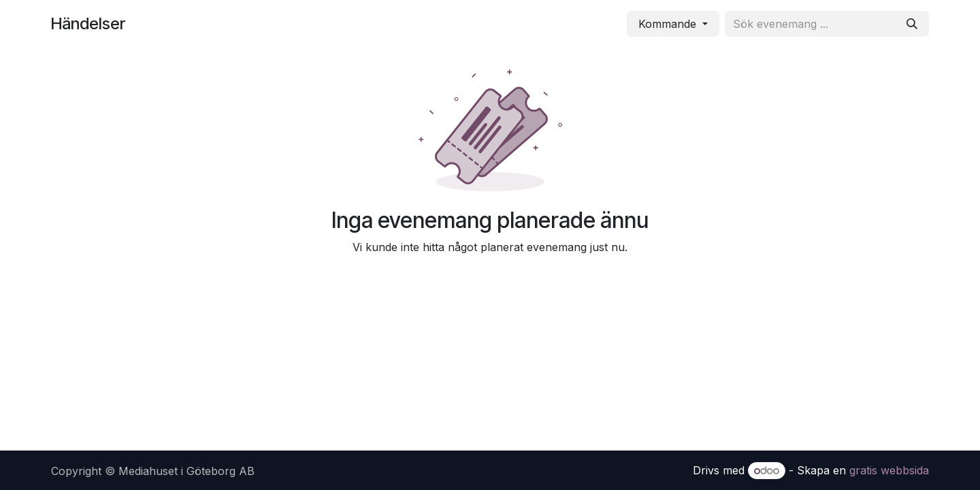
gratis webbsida (889, 470)
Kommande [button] (669, 24)
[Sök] (912, 24)
